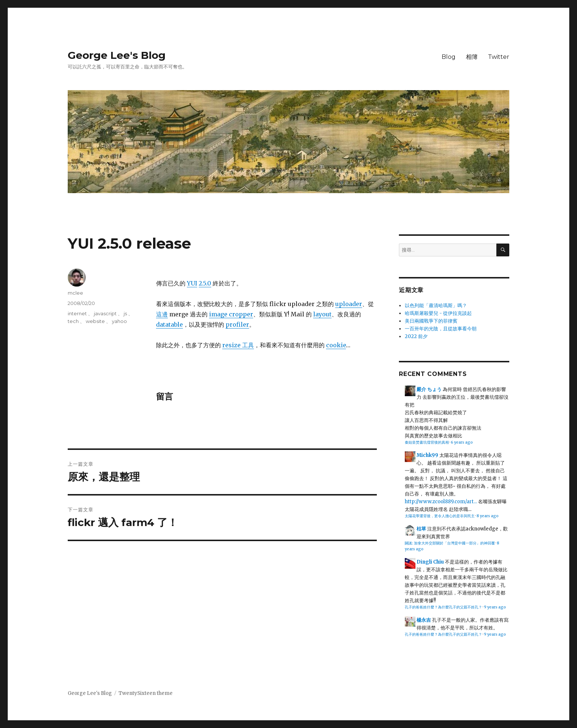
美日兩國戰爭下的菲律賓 (431, 321)
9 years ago (495, 607)
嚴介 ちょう (429, 389)
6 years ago (462, 442)
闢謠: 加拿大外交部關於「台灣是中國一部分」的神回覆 (450, 543)
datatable (169, 324)
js (125, 313)
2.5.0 (205, 283)
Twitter (499, 57)
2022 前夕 (416, 336)
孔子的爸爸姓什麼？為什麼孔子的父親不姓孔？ (443, 607)
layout (322, 314)
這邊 (162, 314)
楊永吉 (424, 620)
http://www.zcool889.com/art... (441, 502)
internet (77, 313)
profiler (237, 324)
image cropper (231, 314)
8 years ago (488, 516)
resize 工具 (238, 345)
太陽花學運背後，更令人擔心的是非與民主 (440, 516)
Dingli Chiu (430, 562)
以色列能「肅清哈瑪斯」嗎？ (436, 306)
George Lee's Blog (117, 55)
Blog (449, 57)
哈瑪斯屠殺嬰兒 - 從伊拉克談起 (438, 313)
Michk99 (427, 455)
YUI (192, 283)
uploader (349, 304)
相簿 (472, 57)
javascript (105, 313)
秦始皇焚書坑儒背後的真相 (427, 442)
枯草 (421, 529)
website (95, 321)
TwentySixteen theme (146, 693)
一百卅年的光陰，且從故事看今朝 (441, 329)
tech (73, 321)
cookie (336, 345)
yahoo (119, 321)
